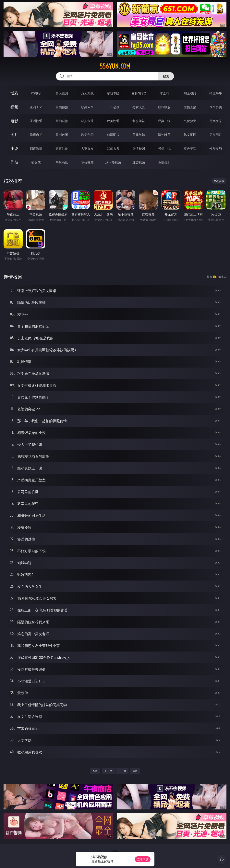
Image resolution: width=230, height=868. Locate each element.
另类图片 (216, 135)
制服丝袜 (139, 121)
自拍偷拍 (62, 107)
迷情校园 (139, 148)
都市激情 (36, 148)
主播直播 (190, 107)
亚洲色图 (62, 135)
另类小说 (164, 148)
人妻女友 (87, 148)
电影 (14, 121)
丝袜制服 (164, 107)
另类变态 (216, 121)
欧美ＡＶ (87, 107)
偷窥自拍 (36, 135)
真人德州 (62, 93)
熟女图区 (190, 135)
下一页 (122, 771)
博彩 (14, 93)
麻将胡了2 (139, 93)
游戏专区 (113, 93)
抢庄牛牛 (216, 93)
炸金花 (164, 93)
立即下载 (143, 859)
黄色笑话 (190, 148)
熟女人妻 (139, 107)
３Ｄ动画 (113, 107)
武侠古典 (113, 148)
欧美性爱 (113, 121)
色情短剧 (164, 162)
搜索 (166, 76)
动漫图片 (113, 135)
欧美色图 (87, 135)
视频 (14, 107)
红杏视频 (139, 162)
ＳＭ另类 (216, 107)
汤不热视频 (113, 162)
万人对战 (87, 93)
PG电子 (36, 93)
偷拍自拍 (62, 121)
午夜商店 (62, 162)
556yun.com (115, 66)
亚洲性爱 (36, 121)
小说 (14, 148)
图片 (14, 135)
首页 (95, 771)
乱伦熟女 (190, 121)
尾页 (135, 771)
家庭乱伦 (62, 148)
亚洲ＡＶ (36, 107)
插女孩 (36, 162)
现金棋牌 (190, 93)
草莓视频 (87, 162)
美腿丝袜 (139, 135)
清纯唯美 (164, 135)
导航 (14, 162)
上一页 (108, 771)
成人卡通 (87, 121)
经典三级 (164, 121)
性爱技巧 (216, 148)
